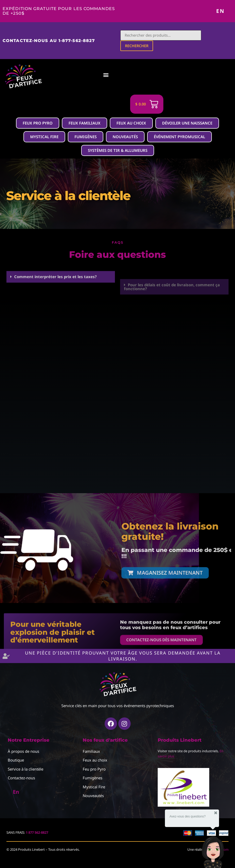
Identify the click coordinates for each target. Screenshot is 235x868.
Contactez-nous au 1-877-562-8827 (49, 41)
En (220, 11)
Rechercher (137, 46)
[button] (98, 75)
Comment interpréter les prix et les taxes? (55, 291)
